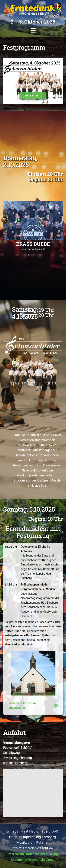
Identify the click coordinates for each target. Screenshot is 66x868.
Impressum (16, 854)
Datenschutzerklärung (42, 854)
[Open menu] (33, 30)
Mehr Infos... (33, 96)
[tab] (33, 705)
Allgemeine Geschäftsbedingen (33, 859)
